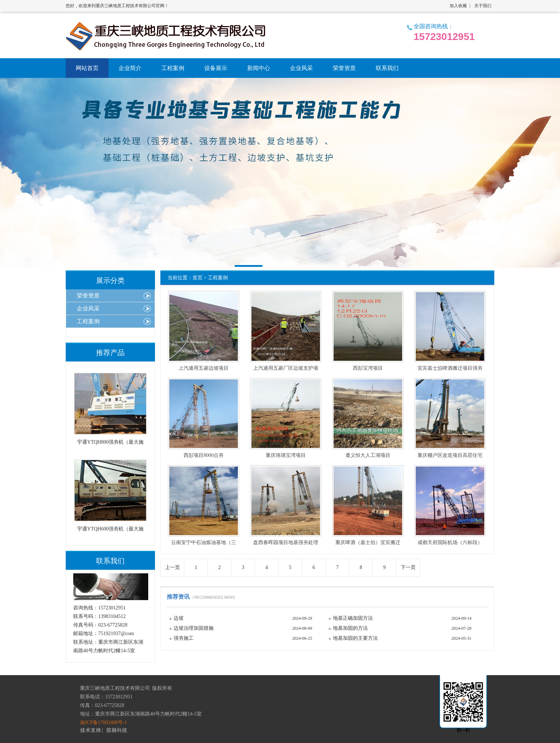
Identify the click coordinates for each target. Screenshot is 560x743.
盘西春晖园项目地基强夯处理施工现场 (286, 543)
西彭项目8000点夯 (204, 455)
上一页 (172, 567)
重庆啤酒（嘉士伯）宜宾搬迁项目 (368, 543)
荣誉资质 (88, 296)
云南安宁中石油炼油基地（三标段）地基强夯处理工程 (204, 543)
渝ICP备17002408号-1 (103, 722)
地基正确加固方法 (353, 618)
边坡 (179, 618)
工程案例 (218, 278)
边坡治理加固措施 (194, 628)
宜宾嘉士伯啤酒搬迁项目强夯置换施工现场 (450, 368)
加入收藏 (458, 6)
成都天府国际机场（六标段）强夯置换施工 (450, 543)
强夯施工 (184, 638)
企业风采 (88, 308)
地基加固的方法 (350, 628)
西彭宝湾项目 (368, 368)
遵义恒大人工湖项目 (368, 455)
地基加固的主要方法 (355, 638)
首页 (197, 278)
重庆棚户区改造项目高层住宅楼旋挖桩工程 (450, 455)
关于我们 (483, 6)
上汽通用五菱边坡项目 (204, 368)
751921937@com (116, 634)
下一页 (408, 567)
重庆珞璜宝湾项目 (286, 455)
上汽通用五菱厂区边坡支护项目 (286, 368)
